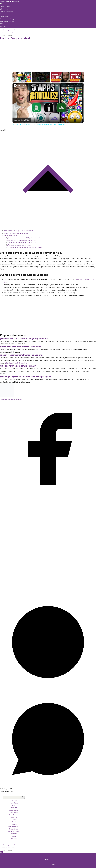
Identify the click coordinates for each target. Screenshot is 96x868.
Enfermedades (5, 16)
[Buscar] (23, 797)
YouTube (3, 26)
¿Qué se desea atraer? (7, 11)
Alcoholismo (14, 803)
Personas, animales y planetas (9, 19)
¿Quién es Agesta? (6, 9)
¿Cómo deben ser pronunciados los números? (22, 240)
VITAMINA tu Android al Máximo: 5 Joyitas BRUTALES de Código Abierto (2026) (48, 86)
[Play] (60, 77)
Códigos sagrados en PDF (47, 865)
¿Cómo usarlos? (5, 6)
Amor (14, 805)
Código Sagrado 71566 (7, 791)
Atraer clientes (14, 810)
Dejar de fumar (14, 815)
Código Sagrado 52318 (7, 789)
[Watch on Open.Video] (22, 120)
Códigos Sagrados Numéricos (9, 1)
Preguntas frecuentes (10, 235)
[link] (15, 86)
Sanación (14, 838)
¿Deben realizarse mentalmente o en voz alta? (22, 243)
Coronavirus (14, 812)
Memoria (14, 834)
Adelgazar (14, 801)
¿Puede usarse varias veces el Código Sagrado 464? (24, 238)
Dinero (14, 819)
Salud (14, 836)
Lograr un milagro (14, 831)
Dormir (14, 822)
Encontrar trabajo (14, 827)
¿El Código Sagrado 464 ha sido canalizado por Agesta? (25, 247)
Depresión (14, 817)
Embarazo (14, 824)
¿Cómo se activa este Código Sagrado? (16, 233)
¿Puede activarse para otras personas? (19, 245)
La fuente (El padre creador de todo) (11, 399)
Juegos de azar (14, 829)
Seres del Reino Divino (7, 21)
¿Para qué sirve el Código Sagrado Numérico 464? (19, 231)
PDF (1, 24)
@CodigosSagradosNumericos (16, 363)
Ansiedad (14, 808)
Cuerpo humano (5, 14)
